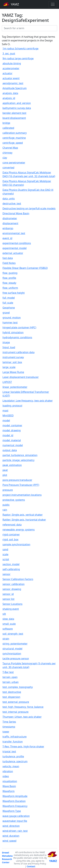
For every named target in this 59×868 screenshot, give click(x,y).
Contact (31, 866)
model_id (8, 435)
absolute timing (12, 63)
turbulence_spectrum (15, 761)
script (6, 559)
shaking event (11, 609)
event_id (7, 238)
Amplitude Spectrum (15, 88)
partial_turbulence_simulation (20, 455)
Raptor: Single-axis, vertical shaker (23, 515)
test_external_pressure (16, 702)
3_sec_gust (9, 53)
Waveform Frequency (15, 806)
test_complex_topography (18, 687)
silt (4, 614)
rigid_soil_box (10, 539)
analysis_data (10, 93)
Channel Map (10, 148)
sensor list (8, 599)
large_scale (9, 367)
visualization (10, 781)
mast (5, 411)
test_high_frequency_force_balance (23, 707)
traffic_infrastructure (15, 737)
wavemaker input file (15, 821)
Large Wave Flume (13, 372)
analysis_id (9, 98)
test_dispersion (11, 697)
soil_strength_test (13, 634)
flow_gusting (10, 273)
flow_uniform (10, 288)
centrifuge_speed (13, 143)
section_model (11, 564)
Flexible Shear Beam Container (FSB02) (25, 268)
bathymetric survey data (17, 108)
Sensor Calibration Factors (18, 579)
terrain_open (10, 677)
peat (5, 470)
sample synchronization (16, 544)
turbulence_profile (13, 756)
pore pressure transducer (17, 480)
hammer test (10, 322)
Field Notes (9, 263)
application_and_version (17, 103)
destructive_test (12, 203)
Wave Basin (9, 786)
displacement (10, 223)
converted (8, 168)
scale (5, 554)
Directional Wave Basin (16, 213)
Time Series (9, 722)
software (8, 629)
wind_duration (11, 836)
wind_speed (9, 841)
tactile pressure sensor (16, 658)
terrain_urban (11, 682)
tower (6, 732)
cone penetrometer (14, 163)
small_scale (9, 624)
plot (5, 475)
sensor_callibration (14, 584)
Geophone (9, 308)
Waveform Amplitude (15, 796)
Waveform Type (12, 811)
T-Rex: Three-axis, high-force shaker (23, 747)
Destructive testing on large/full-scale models (29, 208)
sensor (6, 574)
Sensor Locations (12, 604)
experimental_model (15, 248)
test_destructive (12, 692)
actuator (7, 73)
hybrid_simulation (13, 332)
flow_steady (9, 283)
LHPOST (7, 382)
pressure (8, 490)
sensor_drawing (12, 589)
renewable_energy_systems (19, 530)
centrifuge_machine (14, 138)
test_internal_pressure (16, 712)
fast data (8, 258)
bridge (6, 123)
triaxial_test (9, 751)
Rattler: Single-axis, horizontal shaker (24, 520)
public (6, 505)
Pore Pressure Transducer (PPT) (21, 485)
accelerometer (11, 68)
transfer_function (13, 742)
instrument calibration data (18, 352)
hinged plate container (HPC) (19, 327)
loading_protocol (12, 406)
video (6, 776)
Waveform (9, 791)
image (6, 342)
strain (6, 639)
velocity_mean (11, 766)
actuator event (11, 78)
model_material (12, 440)
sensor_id (8, 594)
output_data (10, 450)
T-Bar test (8, 672)
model (6, 420)
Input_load (9, 347)
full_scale (8, 303)
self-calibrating (11, 569)
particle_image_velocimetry (18, 460)
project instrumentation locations (22, 495)
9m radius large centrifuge (18, 58)
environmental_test (14, 233)
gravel (6, 313)
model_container (12, 425)
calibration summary (15, 133)
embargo (8, 228)
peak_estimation (12, 465)
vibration (8, 771)
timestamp (9, 727)
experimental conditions (17, 243)
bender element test (14, 113)
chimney (7, 153)
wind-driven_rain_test (15, 831)
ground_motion (12, 318)
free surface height (14, 293)
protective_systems (14, 500)
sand (5, 549)
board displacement (14, 118)
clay (5, 158)
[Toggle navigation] (53, 4)
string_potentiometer (15, 644)
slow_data (8, 619)
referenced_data (12, 525)
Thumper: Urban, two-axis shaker (22, 717)
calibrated (8, 128)
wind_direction (11, 826)
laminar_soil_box (12, 362)
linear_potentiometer (15, 387)
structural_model (12, 649)
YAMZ (11, 4)
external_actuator (13, 253)
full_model (9, 298)
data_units (9, 199)
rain (5, 510)
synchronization (12, 654)
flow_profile (9, 278)
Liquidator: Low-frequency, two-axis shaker (28, 401)
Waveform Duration (14, 801)
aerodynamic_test (13, 83)
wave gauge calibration (16, 816)
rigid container (11, 534)
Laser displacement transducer (21, 377)
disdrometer (10, 218)
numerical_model (13, 445)
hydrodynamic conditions (17, 337)
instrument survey (13, 357)
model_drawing (12, 430)
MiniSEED (8, 415)
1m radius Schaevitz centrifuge (20, 49)
